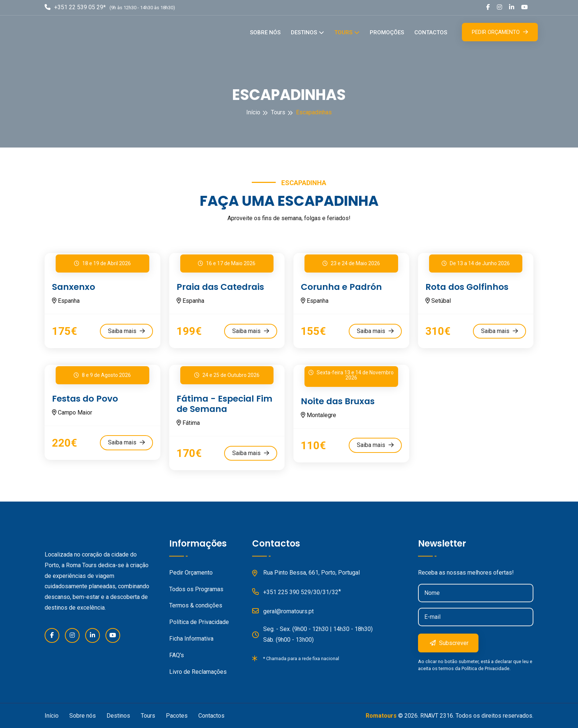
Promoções (387, 32)
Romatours (381, 715)
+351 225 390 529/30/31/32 (295, 591)
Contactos (431, 32)
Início (253, 112)
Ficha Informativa (191, 638)
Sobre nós (265, 32)
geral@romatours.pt (283, 610)
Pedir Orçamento (500, 32)
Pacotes (177, 715)
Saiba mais (126, 331)
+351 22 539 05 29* (75, 7)
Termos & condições (196, 605)
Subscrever (449, 642)
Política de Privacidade (199, 622)
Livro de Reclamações (198, 671)
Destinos (304, 32)
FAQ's (177, 654)
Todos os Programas (196, 588)
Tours (343, 32)
